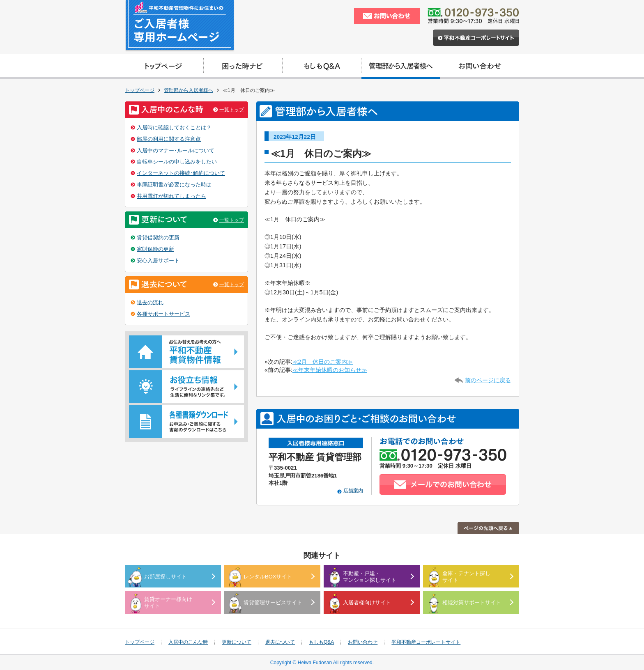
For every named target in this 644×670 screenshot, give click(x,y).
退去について (280, 642)
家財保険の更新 (155, 249)
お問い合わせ (363, 642)
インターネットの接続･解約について (181, 173)
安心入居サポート (158, 260)
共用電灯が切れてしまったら (171, 196)
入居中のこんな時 (188, 642)
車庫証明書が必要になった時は (174, 185)
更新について (237, 642)
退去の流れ (150, 302)
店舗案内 (353, 491)
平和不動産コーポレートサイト (426, 642)
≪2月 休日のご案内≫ (323, 362)
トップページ (140, 90)
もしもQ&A (321, 642)
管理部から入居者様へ (189, 90)
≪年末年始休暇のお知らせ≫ (330, 370)
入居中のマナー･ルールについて (176, 150)
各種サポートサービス (163, 314)
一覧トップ (232, 110)
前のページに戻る (488, 380)
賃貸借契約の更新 (158, 237)
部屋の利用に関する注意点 (169, 139)
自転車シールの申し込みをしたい (177, 162)
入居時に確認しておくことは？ (174, 127)
